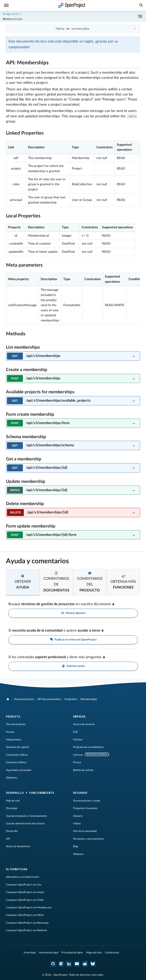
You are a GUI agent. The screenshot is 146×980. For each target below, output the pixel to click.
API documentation (49, 699)
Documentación (24, 699)
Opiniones (12, 778)
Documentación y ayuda (87, 801)
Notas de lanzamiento (18, 846)
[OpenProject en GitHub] (53, 964)
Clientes (78, 740)
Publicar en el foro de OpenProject (73, 640)
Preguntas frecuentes (85, 808)
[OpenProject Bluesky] (93, 964)
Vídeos (77, 824)
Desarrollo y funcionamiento (30, 793)
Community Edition (17, 755)
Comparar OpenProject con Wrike (25, 915)
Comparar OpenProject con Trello (25, 900)
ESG (76, 732)
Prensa (77, 762)
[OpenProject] (8, 699)
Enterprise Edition (16, 762)
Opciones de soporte (18, 747)
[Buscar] (141, 6)
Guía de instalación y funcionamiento (26, 816)
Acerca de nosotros (84, 724)
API (8, 839)
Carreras (78, 755)
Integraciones (14, 740)
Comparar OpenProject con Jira (24, 885)
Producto (13, 717)
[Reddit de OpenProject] (85, 964)
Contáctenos (112, 953)
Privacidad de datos (72, 953)
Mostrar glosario (73, 613)
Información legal (49, 953)
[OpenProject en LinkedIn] (69, 964)
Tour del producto (16, 724)
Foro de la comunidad (85, 831)
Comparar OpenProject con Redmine (27, 930)
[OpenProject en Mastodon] (61, 964)
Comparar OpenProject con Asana (25, 892)
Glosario (78, 816)
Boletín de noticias (83, 770)
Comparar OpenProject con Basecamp (27, 923)
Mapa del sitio (94, 953)
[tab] (23, 582)
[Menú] (6, 5)
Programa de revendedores (88, 747)
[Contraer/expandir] (140, 16)
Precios (10, 732)
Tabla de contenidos (72, 28)
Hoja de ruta (13, 801)
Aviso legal (30, 953)
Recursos (80, 793)
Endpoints (11, 14)
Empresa (79, 717)
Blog (76, 846)
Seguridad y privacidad (18, 770)
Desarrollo (12, 831)
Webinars (78, 854)
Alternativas (17, 869)
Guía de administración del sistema (25, 824)
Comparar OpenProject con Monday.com (29, 908)
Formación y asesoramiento (88, 839)
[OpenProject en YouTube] (77, 964)
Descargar (12, 808)
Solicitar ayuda (73, 666)
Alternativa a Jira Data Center (23, 877)
